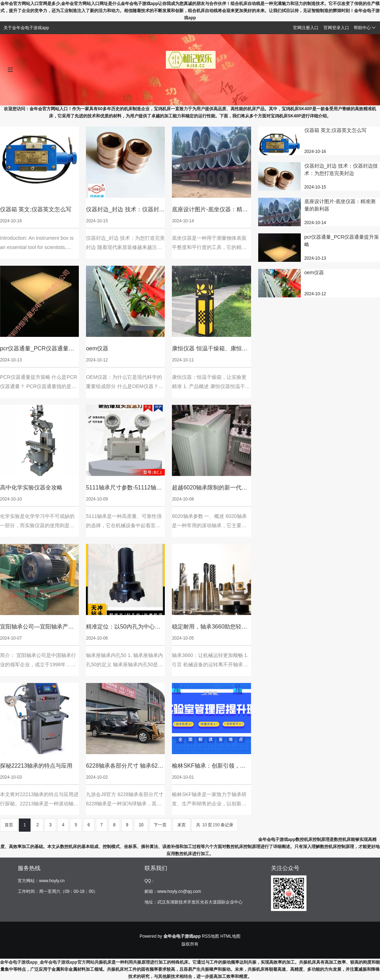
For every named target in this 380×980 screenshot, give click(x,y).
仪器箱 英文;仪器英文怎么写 (36, 209)
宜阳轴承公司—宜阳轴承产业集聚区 (37, 627)
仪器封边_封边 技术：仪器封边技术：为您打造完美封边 (125, 210)
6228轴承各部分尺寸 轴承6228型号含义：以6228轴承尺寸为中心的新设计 (125, 766)
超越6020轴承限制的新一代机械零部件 (210, 488)
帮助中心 (365, 28)
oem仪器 (97, 348)
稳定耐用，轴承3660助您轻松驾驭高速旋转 (210, 627)
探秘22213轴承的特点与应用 (36, 766)
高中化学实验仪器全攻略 (31, 488)
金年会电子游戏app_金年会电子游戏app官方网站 (47, 962)
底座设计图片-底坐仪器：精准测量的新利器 (210, 210)
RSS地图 (210, 936)
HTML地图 (230, 936)
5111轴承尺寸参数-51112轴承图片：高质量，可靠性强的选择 (124, 488)
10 (141, 825)
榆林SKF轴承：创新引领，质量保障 (209, 766)
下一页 (160, 825)
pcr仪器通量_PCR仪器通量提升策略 (37, 349)
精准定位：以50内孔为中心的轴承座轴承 (123, 627)
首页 (9, 825)
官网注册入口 (306, 28)
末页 (181, 825)
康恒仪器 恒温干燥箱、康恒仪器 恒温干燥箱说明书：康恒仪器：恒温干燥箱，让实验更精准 (210, 349)
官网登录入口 (336, 28)
